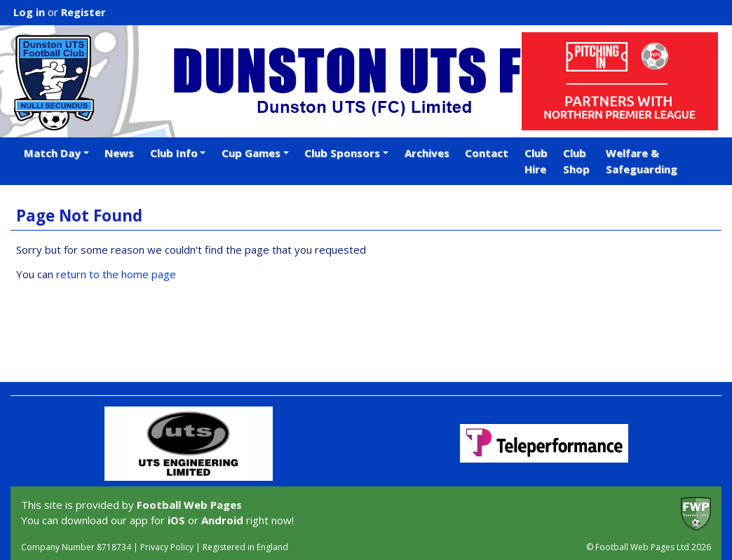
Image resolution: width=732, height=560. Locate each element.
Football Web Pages (189, 505)
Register (83, 12)
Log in (29, 12)
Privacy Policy (167, 547)
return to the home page (116, 274)
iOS (176, 520)
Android (222, 520)
